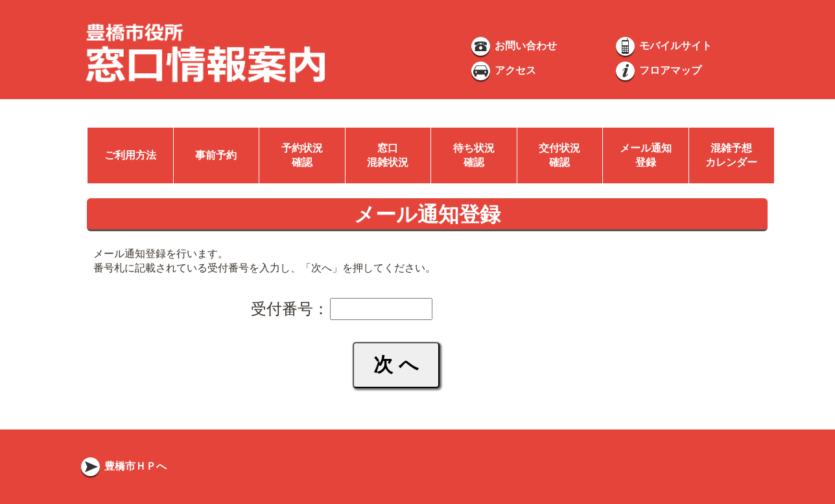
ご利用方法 (130, 155)
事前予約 (216, 155)
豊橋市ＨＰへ (123, 466)
